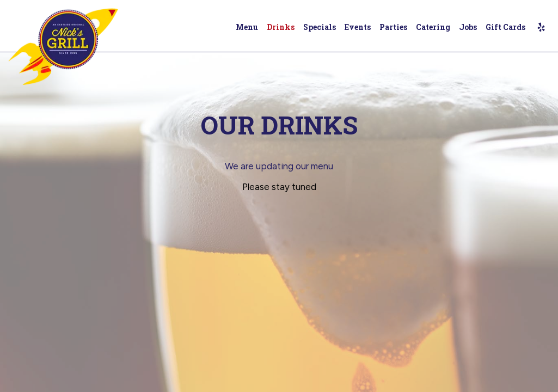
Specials (320, 27)
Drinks (281, 27)
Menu (247, 27)
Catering (433, 27)
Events (358, 27)
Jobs (468, 27)
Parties (393, 27)
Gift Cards (505, 27)
